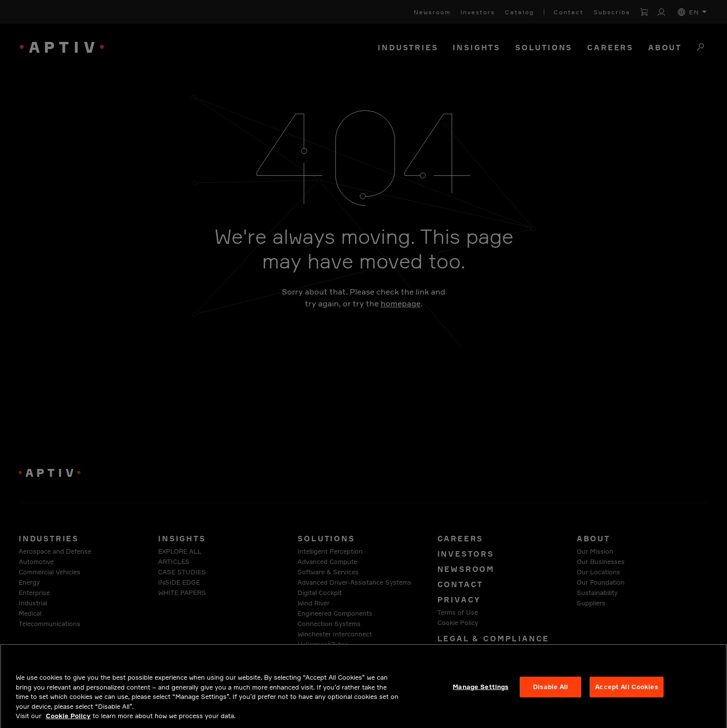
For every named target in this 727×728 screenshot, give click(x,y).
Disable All (550, 693)
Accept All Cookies (626, 693)
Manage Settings (480, 693)
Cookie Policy (68, 722)
